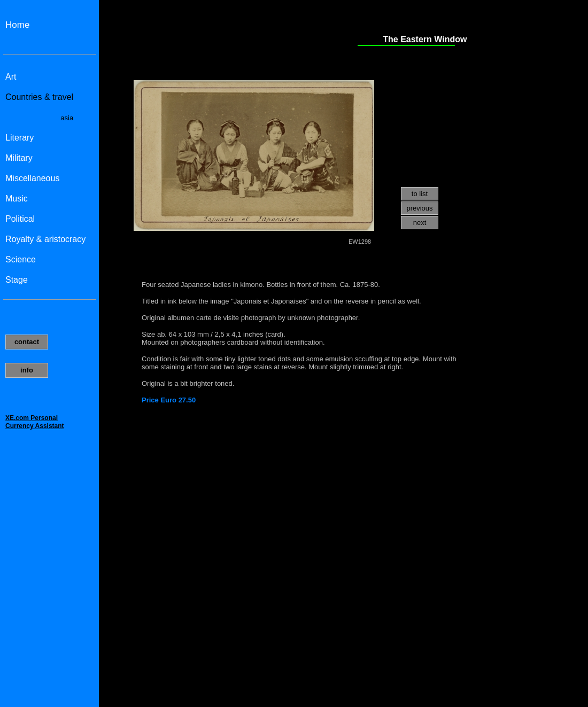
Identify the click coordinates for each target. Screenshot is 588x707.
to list (420, 194)
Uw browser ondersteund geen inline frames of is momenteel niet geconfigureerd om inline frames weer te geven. (49, 353)
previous (419, 208)
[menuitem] (420, 194)
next (420, 223)
